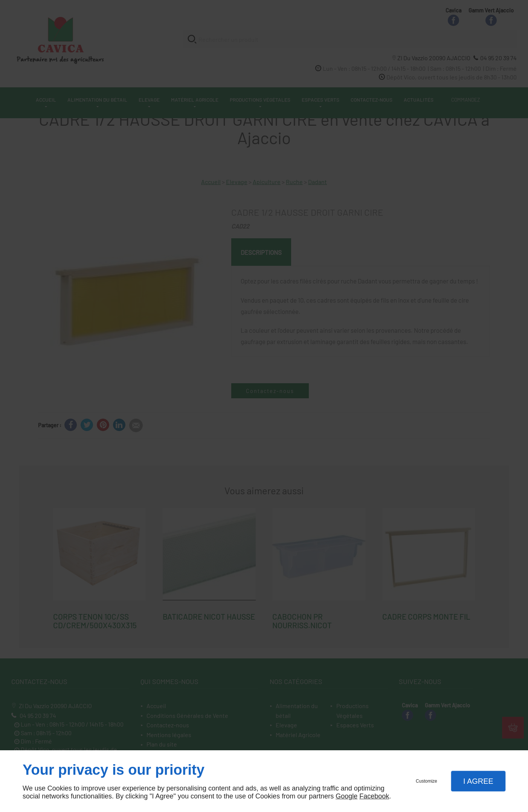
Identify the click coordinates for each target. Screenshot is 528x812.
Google (346, 796)
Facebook (374, 796)
